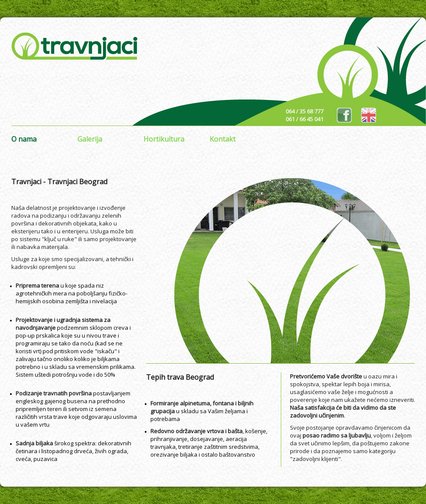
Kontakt (223, 139)
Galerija (90, 139)
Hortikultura (164, 139)
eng (369, 115)
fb (344, 115)
